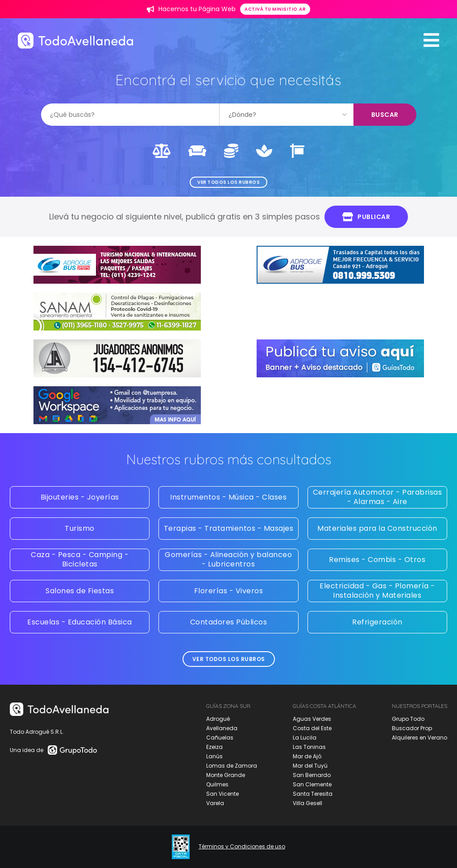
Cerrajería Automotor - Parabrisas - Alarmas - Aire (378, 497)
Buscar (385, 115)
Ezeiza (214, 747)
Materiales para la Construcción (377, 528)
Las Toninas (309, 747)
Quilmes (217, 784)
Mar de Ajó (307, 756)
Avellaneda (222, 728)
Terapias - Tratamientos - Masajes (229, 528)
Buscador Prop (412, 728)
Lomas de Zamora (232, 766)
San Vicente (222, 794)
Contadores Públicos (229, 622)
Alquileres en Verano (420, 738)
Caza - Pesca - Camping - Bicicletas (80, 559)
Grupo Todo (408, 719)
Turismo (80, 528)
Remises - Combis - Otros (377, 560)
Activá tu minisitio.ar (275, 9)
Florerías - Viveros (229, 591)
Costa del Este (312, 728)
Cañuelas (220, 738)
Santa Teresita (313, 794)
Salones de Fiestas (80, 591)
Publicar (366, 217)
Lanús (214, 756)
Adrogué (218, 719)
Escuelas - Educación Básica (80, 622)
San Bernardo (312, 775)
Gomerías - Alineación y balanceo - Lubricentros (228, 559)
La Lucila (305, 738)
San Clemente (312, 784)
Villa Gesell (307, 803)
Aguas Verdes (312, 719)
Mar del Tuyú (310, 766)
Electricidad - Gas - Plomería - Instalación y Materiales (377, 591)
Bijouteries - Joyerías (80, 497)
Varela (215, 803)
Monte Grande (226, 775)
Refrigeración (377, 622)
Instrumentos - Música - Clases (228, 497)
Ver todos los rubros (228, 182)
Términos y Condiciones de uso (242, 847)
